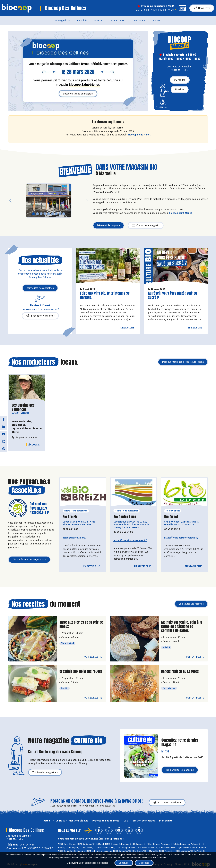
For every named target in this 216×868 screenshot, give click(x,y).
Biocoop (157, 21)
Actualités (82, 21)
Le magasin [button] (61, 21)
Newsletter (202, 8)
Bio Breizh (70, 517)
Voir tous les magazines (45, 772)
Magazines (140, 21)
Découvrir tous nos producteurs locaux (183, 362)
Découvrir (34, 445)
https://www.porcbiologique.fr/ (181, 538)
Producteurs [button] (118, 21)
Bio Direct (171, 517)
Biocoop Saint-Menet (139, 135)
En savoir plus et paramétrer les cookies (88, 863)
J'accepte (144, 863)
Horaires (180, 89)
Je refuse (124, 863)
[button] (10, 201)
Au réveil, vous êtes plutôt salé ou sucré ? (172, 295)
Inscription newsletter (167, 803)
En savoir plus (92, 566)
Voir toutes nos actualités (40, 288)
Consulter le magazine (180, 771)
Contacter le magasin (146, 225)
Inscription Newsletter (40, 316)
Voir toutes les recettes (191, 604)
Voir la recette (93, 657)
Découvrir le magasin (109, 225)
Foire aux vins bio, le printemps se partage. (105, 295)
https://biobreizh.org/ (75, 538)
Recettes (99, 21)
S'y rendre (180, 80)
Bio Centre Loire (125, 517)
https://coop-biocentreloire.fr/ (130, 540)
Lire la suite (128, 328)
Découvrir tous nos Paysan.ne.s (29, 560)
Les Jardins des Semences (27, 407)
